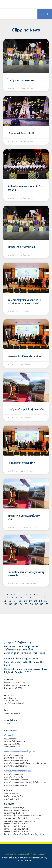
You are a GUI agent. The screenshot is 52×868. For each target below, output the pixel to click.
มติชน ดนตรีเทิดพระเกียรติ (21, 133)
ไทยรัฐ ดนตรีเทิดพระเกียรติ (21, 80)
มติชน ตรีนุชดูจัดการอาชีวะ (21, 463)
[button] (47, 14)
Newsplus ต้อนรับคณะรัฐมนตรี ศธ (25, 356)
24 (15, 601)
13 (7, 597)
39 (47, 604)
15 (16, 597)
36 (31, 604)
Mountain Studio (25, 860)
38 (42, 604)
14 (12, 597)
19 (34, 597)
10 (38, 594)
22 (5, 601)
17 (25, 597)
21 (44, 597)
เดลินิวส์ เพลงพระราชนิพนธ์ (21, 247)
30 (46, 601)
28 (35, 601)
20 (39, 597)
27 (30, 601)
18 (30, 597)
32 (11, 604)
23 (10, 601)
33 (16, 604)
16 (21, 597)
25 (20, 601)
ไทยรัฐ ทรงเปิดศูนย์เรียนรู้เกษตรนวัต (26, 409)
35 (26, 604)
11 (42, 594)
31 (6, 604)
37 (37, 604)
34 (21, 604)
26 (25, 601)
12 (47, 594)
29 (41, 601)
